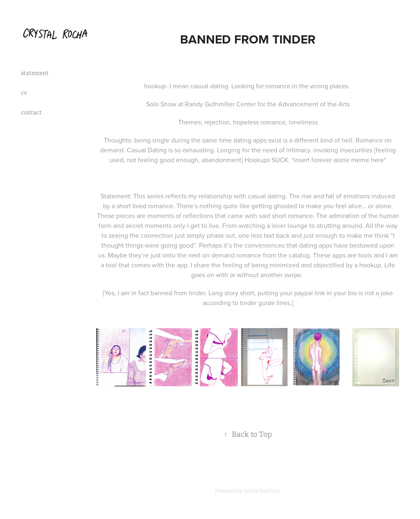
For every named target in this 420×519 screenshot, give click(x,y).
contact (31, 113)
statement (35, 73)
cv (24, 93)
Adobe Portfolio (262, 491)
